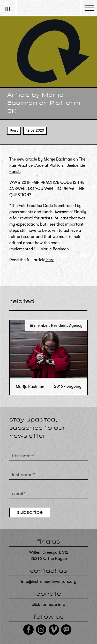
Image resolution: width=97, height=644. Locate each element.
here (50, 260)
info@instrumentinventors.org (49, 582)
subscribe (30, 513)
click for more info (48, 605)
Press (14, 130)
